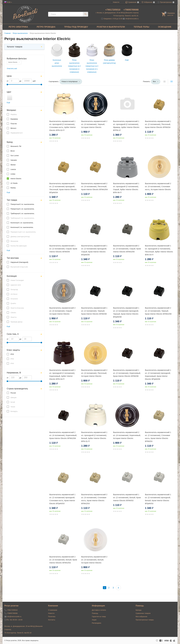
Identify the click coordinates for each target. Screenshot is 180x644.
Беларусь (14, 411)
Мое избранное (141, 617)
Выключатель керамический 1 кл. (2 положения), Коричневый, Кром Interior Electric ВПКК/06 (127, 373)
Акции (94, 620)
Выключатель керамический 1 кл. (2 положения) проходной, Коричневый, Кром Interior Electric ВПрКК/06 (158, 375)
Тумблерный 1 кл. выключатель (22, 213)
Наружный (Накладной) (19, 262)
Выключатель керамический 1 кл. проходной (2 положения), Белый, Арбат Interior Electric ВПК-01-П (94, 437)
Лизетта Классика (17, 308)
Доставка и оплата (99, 610)
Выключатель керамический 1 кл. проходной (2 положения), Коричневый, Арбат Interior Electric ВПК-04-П (62, 375)
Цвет (9, 92)
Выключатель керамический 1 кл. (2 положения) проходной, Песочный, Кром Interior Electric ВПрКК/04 (63, 188)
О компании (53, 610)
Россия (13, 393)
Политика (52, 617)
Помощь (95, 613)
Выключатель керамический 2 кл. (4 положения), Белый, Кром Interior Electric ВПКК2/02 (63, 560)
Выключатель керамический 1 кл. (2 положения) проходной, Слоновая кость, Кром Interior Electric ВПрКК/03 (62, 499)
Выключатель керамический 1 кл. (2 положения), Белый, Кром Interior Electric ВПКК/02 (127, 497)
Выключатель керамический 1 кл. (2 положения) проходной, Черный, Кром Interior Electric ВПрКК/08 (126, 312)
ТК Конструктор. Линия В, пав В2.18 (18, 633)
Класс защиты (13, 350)
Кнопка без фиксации (19, 246)
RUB (9, 2)
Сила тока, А (13, 334)
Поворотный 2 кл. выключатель (22, 204)
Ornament (14, 299)
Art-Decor (14, 294)
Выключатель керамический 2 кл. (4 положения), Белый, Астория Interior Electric (94, 560)
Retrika (13, 188)
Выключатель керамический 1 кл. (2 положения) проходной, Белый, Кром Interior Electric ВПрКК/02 (158, 499)
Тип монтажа (13, 258)
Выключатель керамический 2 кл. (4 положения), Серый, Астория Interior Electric (62, 311)
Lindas (13, 174)
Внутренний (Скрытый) (19, 267)
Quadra (13, 303)
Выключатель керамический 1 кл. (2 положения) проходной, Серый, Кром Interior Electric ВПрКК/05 (94, 250)
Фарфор (14, 114)
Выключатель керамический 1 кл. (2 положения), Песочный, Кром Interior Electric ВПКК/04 (158, 124)
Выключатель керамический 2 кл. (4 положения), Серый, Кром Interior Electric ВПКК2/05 (127, 249)
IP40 (12, 363)
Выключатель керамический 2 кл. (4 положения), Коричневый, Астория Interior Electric (127, 435)
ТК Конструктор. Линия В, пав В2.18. (126, 16)
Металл (13, 128)
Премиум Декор (16, 322)
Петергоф (14, 290)
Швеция (13, 397)
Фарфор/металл (17, 133)
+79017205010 (113, 10)
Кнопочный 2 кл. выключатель (22, 227)
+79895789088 (131, 10)
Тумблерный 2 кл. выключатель (22, 218)
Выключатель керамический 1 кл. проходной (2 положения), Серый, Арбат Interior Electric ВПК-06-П (126, 188)
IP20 (12, 354)
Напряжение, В (14, 373)
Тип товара (12, 200)
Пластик (14, 124)
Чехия (13, 407)
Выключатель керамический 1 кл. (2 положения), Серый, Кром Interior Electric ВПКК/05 (63, 249)
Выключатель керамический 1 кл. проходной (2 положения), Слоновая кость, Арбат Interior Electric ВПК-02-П (63, 126)
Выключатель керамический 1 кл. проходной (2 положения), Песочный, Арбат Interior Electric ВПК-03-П (159, 250)
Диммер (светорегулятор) (20, 237)
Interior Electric (13, 62)
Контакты (52, 620)
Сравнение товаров (143, 613)
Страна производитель (17, 389)
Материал (11, 110)
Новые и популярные (69, 81)
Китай (13, 402)
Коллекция (12, 276)
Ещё (8, 103)
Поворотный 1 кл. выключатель (22, 209)
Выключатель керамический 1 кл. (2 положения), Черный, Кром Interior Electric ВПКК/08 (94, 311)
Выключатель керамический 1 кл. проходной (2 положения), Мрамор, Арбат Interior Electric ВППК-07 (126, 126)
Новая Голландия (17, 280)
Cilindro (13, 313)
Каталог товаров (15, 47)
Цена (9, 76)
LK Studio (14, 183)
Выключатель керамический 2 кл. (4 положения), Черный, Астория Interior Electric (94, 124)
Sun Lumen (15, 156)
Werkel (13, 165)
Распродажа (96, 623)
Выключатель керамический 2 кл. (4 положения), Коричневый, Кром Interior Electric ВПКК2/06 (63, 435)
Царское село (16, 285)
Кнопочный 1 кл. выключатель (22, 223)
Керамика (14, 119)
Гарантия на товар (99, 617)
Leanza (13, 169)
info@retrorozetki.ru (132, 19)
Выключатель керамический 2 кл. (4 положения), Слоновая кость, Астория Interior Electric (158, 186)
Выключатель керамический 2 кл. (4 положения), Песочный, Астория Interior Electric (94, 373)
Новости (116, 2)
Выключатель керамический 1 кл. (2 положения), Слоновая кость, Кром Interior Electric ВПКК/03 (158, 437)
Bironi (13, 151)
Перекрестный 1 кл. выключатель (23, 232)
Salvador (14, 160)
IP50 (12, 359)
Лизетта (13, 317)
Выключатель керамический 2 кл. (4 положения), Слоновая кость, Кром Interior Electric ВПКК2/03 (94, 499)
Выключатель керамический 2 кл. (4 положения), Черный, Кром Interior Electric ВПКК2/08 (158, 311)
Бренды (139, 610)
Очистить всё (12, 69)
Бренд (10, 142)
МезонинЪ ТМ (16, 146)
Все (154, 81)
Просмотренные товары (145, 620)
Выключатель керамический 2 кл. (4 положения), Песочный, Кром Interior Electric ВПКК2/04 (94, 186)
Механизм (14, 241)
